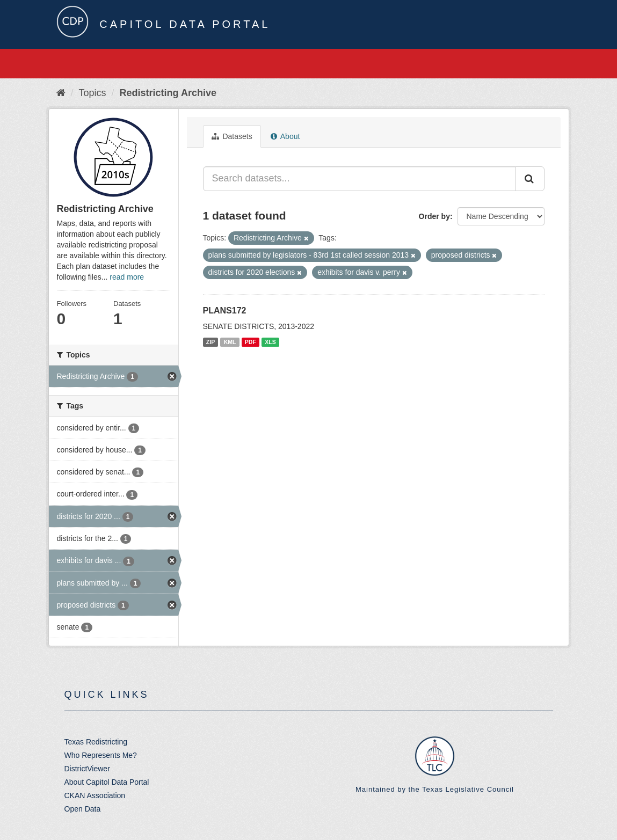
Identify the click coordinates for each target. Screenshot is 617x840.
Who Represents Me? (101, 755)
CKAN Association (95, 795)
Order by (434, 216)
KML (230, 342)
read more (127, 277)
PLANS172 (225, 311)
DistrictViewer (87, 769)
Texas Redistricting (96, 742)
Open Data (83, 809)
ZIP (210, 342)
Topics (93, 93)
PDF (251, 342)
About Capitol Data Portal (107, 782)
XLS (270, 342)
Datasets (232, 136)
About (285, 136)
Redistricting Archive (168, 93)
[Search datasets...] (360, 179)
